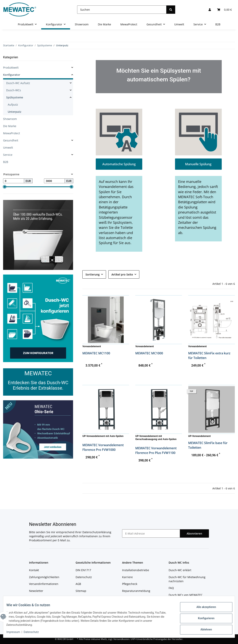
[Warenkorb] (224, 10)
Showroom (10, 119)
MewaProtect (12, 133)
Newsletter (36, 591)
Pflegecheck (130, 584)
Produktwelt (11, 68)
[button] (210, 10)
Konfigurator (12, 75)
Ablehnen (203, 629)
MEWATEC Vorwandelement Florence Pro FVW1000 (103, 447)
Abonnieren (194, 533)
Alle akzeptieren (203, 609)
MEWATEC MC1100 (96, 353)
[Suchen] (122, 10)
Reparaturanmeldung (136, 591)
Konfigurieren (203, 619)
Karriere (127, 577)
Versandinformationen (44, 584)
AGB (78, 584)
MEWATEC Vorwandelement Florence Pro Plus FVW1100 (156, 450)
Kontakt (34, 570)
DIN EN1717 (83, 570)
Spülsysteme (15, 97)
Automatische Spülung (119, 164)
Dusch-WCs (14, 90)
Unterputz (15, 112)
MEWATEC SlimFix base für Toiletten (208, 445)
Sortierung (93, 274)
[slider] (5, 187)
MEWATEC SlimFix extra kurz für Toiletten (209, 356)
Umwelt (8, 148)
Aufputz (13, 105)
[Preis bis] (54, 181)
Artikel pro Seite (122, 274)
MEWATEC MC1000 (149, 353)
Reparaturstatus (133, 598)
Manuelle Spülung (198, 164)
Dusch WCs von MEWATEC (186, 595)
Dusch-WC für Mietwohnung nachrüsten (187, 579)
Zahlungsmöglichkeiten (44, 577)
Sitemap (81, 591)
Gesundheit (11, 140)
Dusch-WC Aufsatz (18, 83)
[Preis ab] (14, 181)
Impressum (83, 598)
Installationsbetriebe (136, 570)
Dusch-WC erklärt (180, 570)
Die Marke (10, 126)
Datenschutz (84, 577)
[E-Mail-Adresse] (151, 533)
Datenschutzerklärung (97, 532)
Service (8, 155)
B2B (6, 162)
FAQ (171, 588)
